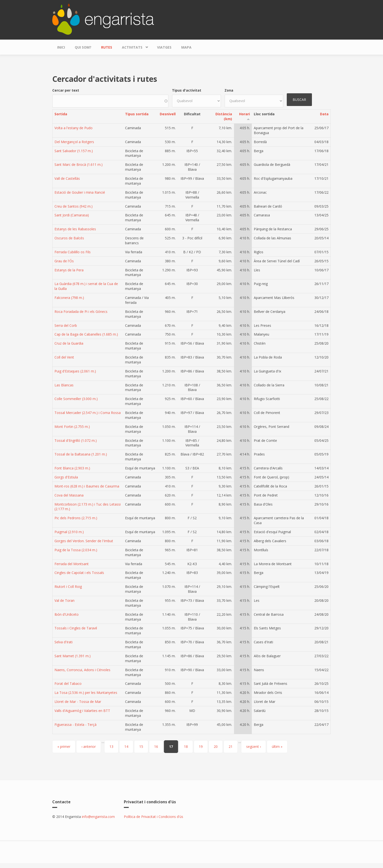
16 (156, 746)
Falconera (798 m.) (69, 298)
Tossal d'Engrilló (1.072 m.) (76, 440)
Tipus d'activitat (187, 90)
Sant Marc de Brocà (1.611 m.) (79, 164)
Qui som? (83, 47)
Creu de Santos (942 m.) (74, 206)
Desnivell (168, 114)
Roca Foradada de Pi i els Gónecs (81, 312)
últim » (277, 746)
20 (216, 746)
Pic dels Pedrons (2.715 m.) (76, 518)
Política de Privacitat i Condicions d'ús (154, 817)
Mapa (186, 47)
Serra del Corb (66, 325)
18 (186, 746)
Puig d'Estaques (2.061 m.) (75, 371)
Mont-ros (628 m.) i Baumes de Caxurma (87, 486)
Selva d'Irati (64, 642)
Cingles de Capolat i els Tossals (79, 573)
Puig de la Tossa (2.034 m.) (76, 550)
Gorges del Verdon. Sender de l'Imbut (84, 541)
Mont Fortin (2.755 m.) (72, 427)
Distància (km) (224, 116)
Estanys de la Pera (69, 270)
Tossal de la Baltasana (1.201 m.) (81, 454)
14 (126, 746)
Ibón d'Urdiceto (67, 614)
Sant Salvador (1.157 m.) (74, 151)
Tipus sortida (137, 114)
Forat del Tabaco (68, 683)
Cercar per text (66, 90)
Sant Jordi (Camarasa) (72, 215)
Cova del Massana (69, 495)
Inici (61, 47)
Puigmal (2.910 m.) (69, 532)
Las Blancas (64, 385)
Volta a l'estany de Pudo (74, 128)
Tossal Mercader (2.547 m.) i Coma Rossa (88, 413)
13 (111, 746)
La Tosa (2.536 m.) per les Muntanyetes (86, 693)
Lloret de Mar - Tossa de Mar (78, 702)
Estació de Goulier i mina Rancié (80, 192)
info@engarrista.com (98, 817)
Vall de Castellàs (67, 178)
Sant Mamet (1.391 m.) (73, 656)
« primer (64, 746)
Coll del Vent (64, 357)
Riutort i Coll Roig (68, 587)
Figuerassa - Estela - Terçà (75, 725)
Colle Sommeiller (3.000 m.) (76, 399)
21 (231, 746)
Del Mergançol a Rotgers (74, 142)
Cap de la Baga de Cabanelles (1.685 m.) (86, 334)
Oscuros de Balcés (69, 238)
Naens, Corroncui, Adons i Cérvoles (82, 670)
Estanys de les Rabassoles (75, 229)
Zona (229, 90)
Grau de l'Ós (64, 261)
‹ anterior (89, 746)
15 (141, 746)
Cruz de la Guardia (69, 343)
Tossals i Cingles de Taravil (76, 628)
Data (324, 114)
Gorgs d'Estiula (66, 477)
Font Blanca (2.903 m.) (72, 468)
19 (201, 746)
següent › (254, 746)
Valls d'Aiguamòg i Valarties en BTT (82, 711)
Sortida (61, 114)
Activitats (133, 46)
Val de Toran (64, 600)
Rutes (107, 47)
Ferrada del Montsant (72, 564)
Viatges (164, 47)
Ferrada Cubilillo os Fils (73, 252)
